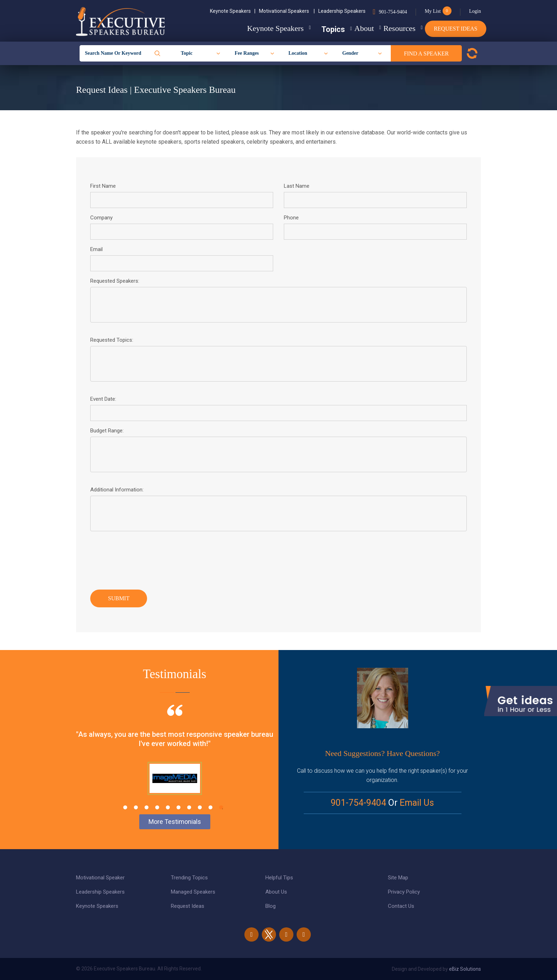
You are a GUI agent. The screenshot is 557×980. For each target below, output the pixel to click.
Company (101, 218)
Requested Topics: (112, 340)
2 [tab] (136, 807)
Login (475, 11)
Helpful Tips (279, 878)
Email (96, 249)
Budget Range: (107, 431)
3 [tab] (147, 807)
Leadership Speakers (342, 11)
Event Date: (103, 399)
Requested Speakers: (115, 281)
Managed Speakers (193, 892)
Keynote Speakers (233, 11)
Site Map (398, 878)
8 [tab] (200, 807)
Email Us (417, 803)
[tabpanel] (175, 758)
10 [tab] (221, 807)
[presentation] (144, 559)
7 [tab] (189, 807)
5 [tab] (168, 807)
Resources (391, 28)
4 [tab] (157, 807)
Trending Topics (189, 878)
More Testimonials (175, 822)
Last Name (297, 186)
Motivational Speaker (100, 878)
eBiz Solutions (465, 969)
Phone (291, 218)
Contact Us (401, 906)
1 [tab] (125, 807)
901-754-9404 (393, 12)
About (348, 28)
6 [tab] (179, 807)
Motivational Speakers (287, 11)
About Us (276, 892)
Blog (271, 906)
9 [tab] (210, 807)
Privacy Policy (404, 892)
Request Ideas (456, 29)
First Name (103, 186)
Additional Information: (117, 490)
